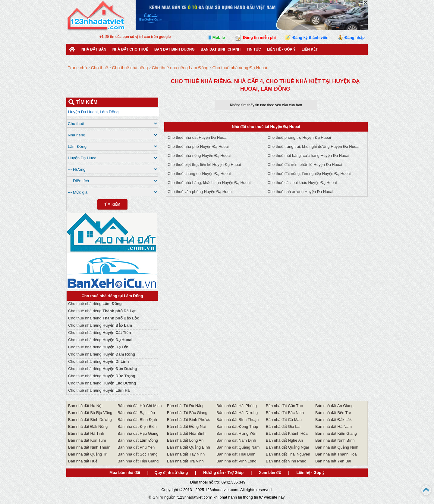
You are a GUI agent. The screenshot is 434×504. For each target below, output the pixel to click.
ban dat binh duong (175, 49)
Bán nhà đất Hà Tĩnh (86, 433)
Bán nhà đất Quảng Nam (238, 447)
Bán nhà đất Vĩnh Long (236, 461)
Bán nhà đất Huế (83, 461)
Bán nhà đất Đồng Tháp (237, 426)
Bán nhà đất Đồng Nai (186, 426)
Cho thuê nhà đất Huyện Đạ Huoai (197, 137)
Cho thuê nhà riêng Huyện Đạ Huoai (199, 156)
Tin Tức (254, 49)
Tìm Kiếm (112, 204)
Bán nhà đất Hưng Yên (236, 433)
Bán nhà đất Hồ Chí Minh (140, 406)
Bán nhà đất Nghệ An (284, 440)
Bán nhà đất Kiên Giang (336, 433)
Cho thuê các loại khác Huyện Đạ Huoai (302, 183)
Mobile (219, 37)
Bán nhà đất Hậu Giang (138, 433)
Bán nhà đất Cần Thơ (285, 406)
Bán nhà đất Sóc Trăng (138, 454)
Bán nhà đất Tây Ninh (186, 454)
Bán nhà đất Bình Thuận (237, 420)
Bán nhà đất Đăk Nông (88, 426)
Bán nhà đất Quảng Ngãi (287, 447)
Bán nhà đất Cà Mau (284, 420)
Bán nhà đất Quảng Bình (189, 447)
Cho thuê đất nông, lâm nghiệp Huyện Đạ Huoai (309, 174)
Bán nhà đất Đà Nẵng (186, 406)
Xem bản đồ (270, 473)
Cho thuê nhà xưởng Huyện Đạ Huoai (300, 192)
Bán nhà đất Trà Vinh (185, 461)
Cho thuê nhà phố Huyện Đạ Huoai (198, 146)
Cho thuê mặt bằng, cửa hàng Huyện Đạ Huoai (308, 156)
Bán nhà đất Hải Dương (237, 413)
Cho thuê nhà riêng (95, 304)
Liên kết (310, 49)
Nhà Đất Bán (94, 49)
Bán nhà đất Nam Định (236, 440)
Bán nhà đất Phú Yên (136, 447)
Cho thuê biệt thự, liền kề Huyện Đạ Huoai (204, 165)
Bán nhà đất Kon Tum (87, 440)
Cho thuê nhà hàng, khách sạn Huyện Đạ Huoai (209, 183)
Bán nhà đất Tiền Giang (138, 461)
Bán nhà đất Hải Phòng (237, 406)
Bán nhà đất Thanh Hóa (336, 454)
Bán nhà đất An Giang (334, 406)
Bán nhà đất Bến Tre (333, 413)
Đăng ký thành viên (311, 37)
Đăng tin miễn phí (259, 37)
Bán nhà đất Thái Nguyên (288, 454)
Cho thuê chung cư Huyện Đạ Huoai (199, 174)
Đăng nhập (355, 37)
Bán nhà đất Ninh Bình (335, 440)
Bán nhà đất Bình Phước (189, 420)
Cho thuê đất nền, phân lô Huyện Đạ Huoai (305, 165)
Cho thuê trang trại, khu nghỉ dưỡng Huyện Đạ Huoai (314, 146)
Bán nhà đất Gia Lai (283, 426)
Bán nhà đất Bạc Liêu (136, 413)
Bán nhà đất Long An (185, 440)
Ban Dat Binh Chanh (221, 49)
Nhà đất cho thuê (130, 49)
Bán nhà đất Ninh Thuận (89, 447)
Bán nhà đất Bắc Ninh (285, 413)
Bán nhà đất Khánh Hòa (287, 433)
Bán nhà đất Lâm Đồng (138, 440)
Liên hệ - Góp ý (281, 49)
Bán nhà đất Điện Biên (137, 426)
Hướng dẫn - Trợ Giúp (223, 473)
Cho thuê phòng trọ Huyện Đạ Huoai (299, 137)
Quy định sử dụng (171, 473)
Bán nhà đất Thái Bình (236, 454)
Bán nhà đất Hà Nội (85, 406)
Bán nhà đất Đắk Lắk (333, 420)
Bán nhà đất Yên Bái (333, 461)
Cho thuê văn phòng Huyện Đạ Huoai (200, 192)
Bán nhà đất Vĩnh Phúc (286, 461)
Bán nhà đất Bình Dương (90, 420)
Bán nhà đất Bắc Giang (187, 413)
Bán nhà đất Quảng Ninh (337, 447)
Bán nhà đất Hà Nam (333, 426)
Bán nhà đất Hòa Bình (186, 433)
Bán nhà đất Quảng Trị (88, 454)
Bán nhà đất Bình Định (137, 420)
